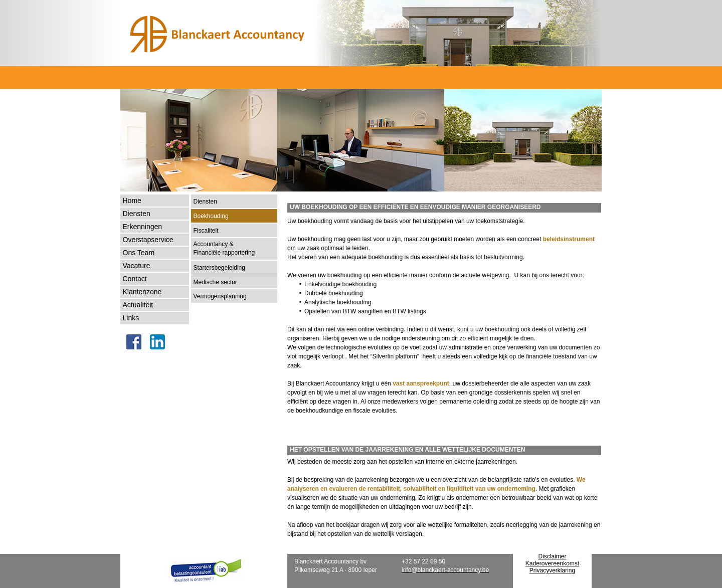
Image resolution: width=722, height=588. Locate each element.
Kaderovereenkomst (552, 563)
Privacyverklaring (552, 570)
